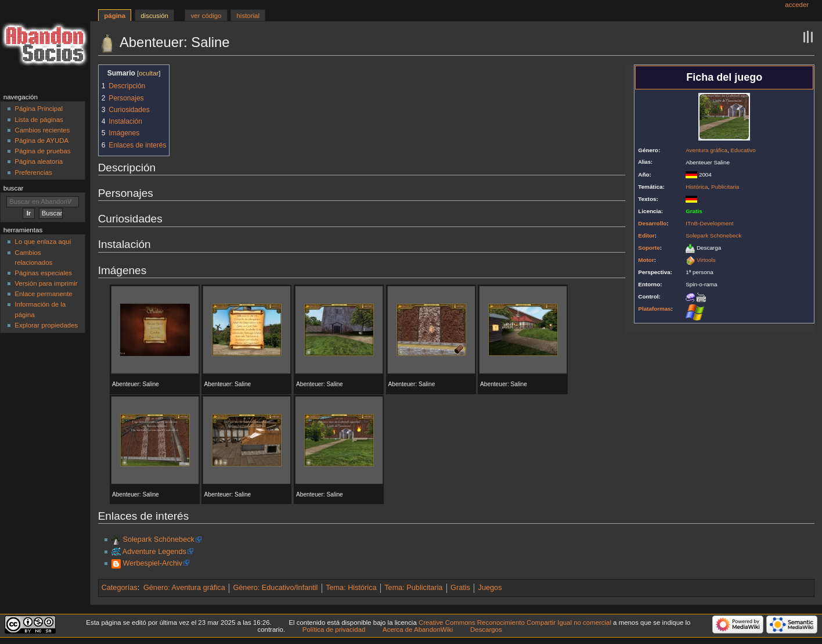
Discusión (154, 16)
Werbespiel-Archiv (152, 563)
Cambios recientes (42, 130)
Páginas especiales (43, 273)
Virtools (706, 260)
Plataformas (655, 309)
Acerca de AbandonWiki (418, 629)
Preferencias (33, 172)
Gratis (460, 588)
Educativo (743, 150)
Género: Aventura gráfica (184, 588)
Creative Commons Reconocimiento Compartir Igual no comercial (515, 623)
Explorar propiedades (46, 325)
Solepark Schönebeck (713, 235)
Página (115, 16)
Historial (248, 16)
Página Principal (39, 109)
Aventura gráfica (706, 150)
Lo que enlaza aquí (43, 242)
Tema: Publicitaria (413, 588)
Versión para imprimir (46, 283)
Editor (646, 235)
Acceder (797, 5)
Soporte (649, 248)
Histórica (697, 187)
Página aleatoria (39, 161)
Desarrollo (652, 223)
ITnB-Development (709, 223)
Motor (646, 260)
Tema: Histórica (351, 588)
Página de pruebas (42, 151)
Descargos (486, 629)
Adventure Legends (154, 552)
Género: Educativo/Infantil (275, 588)
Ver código (206, 16)
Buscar (14, 188)
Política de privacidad (334, 629)
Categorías (120, 588)
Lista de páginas (39, 120)
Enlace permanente (43, 294)
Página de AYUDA (42, 141)
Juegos (490, 588)
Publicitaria (725, 187)
